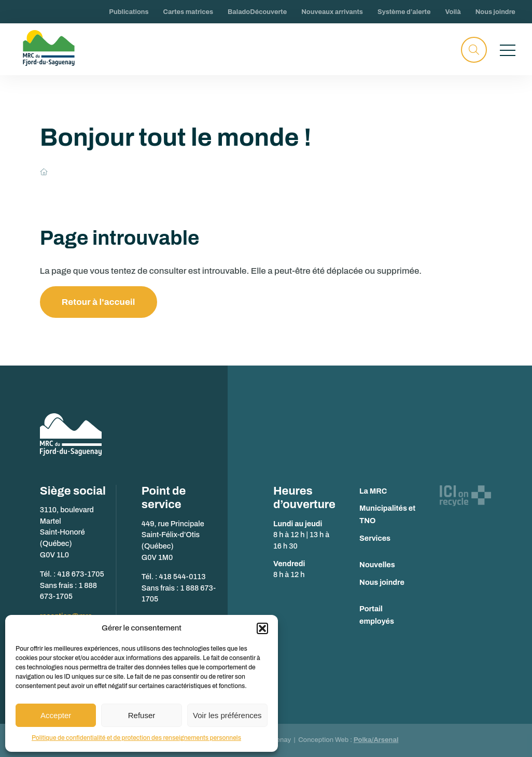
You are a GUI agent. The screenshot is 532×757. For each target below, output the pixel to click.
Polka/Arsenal (376, 740)
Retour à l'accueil (99, 302)
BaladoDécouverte (257, 12)
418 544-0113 (183, 577)
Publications (129, 12)
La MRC (373, 491)
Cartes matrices (188, 12)
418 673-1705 (80, 574)
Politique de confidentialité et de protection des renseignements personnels (136, 738)
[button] (262, 628)
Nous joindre (495, 12)
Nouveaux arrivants (332, 12)
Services (375, 538)
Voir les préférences (227, 715)
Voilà (453, 12)
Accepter (56, 715)
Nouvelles (377, 565)
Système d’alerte (404, 12)
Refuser (142, 715)
